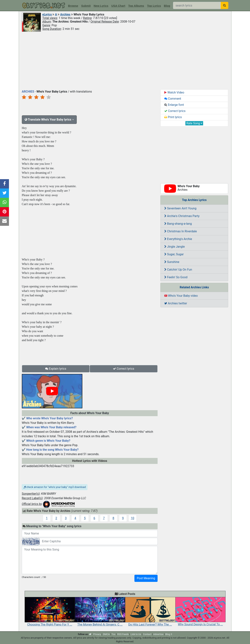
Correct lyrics (124, 369)
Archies (65, 14)
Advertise (158, 634)
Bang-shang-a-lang (178, 224)
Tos (113, 634)
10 (133, 518)
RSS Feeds (123, 634)
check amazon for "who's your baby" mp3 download (55, 487)
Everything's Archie (178, 239)
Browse (73, 6)
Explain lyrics (56, 369)
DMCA (106, 634)
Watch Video (174, 92)
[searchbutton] (225, 5)
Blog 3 (169, 634)
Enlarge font (174, 105)
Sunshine (172, 262)
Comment (173, 99)
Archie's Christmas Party (182, 216)
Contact (147, 634)
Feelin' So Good (176, 277)
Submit (86, 6)
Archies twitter (176, 303)
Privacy (97, 634)
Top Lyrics (154, 6)
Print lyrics (173, 117)
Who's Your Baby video (181, 296)
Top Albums (136, 6)
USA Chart (118, 6)
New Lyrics (101, 6)
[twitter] (90, 634)
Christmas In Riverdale (181, 231)
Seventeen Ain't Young (180, 208)
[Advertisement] (125, 60)
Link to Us (136, 634)
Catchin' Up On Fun (178, 270)
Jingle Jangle (175, 247)
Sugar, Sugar (174, 254)
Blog (167, 6)
